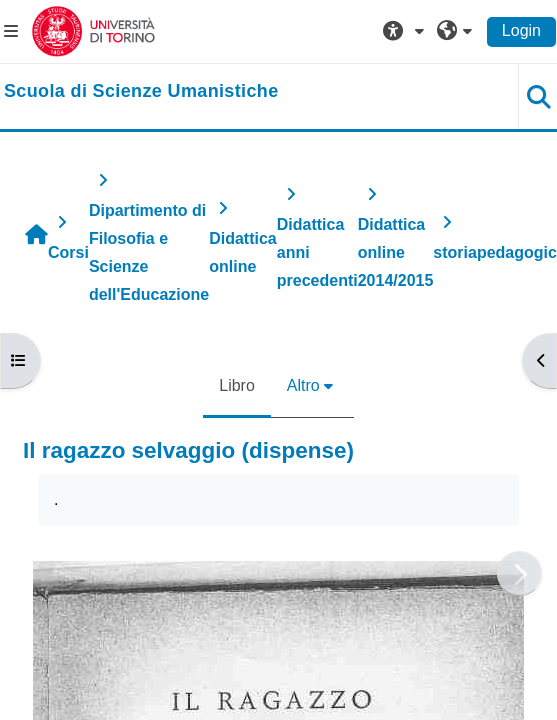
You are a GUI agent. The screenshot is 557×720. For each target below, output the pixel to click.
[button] (406, 31)
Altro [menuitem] (303, 385)
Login (521, 30)
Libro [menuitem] (237, 385)
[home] (141, 92)
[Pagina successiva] (519, 573)
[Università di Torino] (93, 30)
